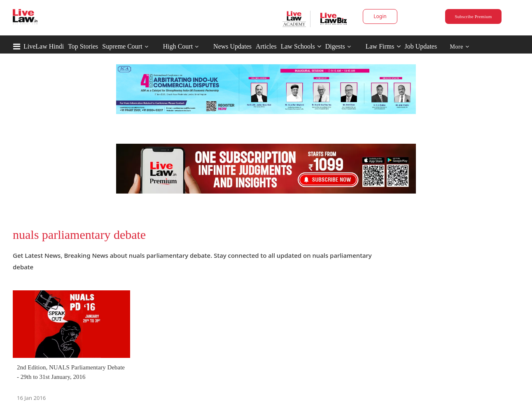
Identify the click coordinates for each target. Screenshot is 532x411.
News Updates (232, 46)
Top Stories (83, 46)
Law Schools (301, 46)
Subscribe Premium (473, 16)
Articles (266, 46)
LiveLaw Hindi (44, 46)
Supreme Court (122, 46)
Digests (335, 46)
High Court (178, 46)
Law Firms (383, 46)
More (460, 47)
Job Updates (421, 46)
